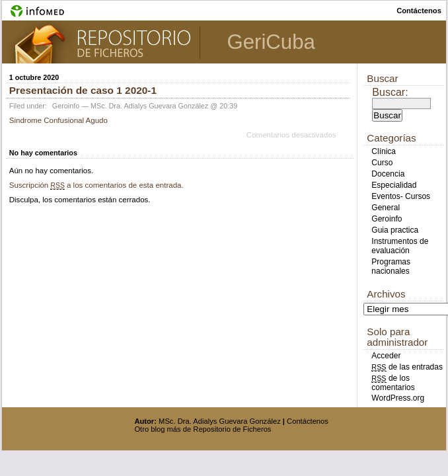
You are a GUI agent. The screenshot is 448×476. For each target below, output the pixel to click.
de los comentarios (393, 383)
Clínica (384, 151)
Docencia (388, 174)
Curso (382, 163)
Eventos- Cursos (401, 196)
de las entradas (407, 367)
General (386, 208)
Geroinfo (66, 106)
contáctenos (419, 11)
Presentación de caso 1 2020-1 (83, 90)
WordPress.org (398, 398)
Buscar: (390, 92)
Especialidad (394, 185)
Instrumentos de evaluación (400, 246)
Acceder (386, 356)
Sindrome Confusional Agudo (58, 120)
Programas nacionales (391, 266)
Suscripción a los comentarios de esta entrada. (96, 185)
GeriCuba (271, 42)
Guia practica (395, 230)
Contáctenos (308, 421)
